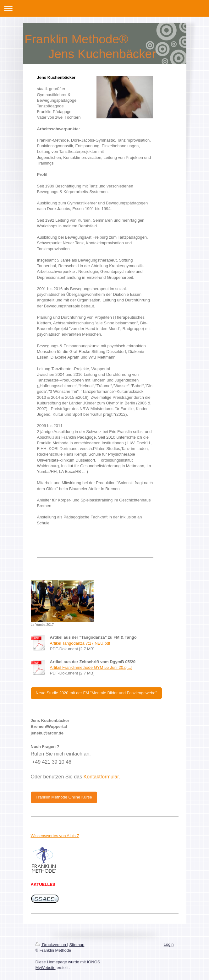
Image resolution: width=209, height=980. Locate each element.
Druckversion (51, 945)
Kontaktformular (101, 777)
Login (169, 944)
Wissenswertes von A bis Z (55, 836)
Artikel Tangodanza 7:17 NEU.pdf (80, 643)
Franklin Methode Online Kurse (64, 797)
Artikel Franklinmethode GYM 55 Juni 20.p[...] (91, 667)
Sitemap (77, 945)
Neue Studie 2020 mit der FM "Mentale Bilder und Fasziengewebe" (96, 693)
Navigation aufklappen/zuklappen (104, 8)
